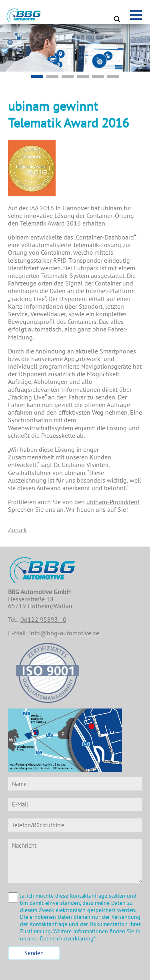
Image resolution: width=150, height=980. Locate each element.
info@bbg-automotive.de (64, 633)
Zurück (17, 530)
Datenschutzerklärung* (68, 938)
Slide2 (83, 76)
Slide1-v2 (37, 76)
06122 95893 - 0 (43, 619)
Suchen (117, 19)
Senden (34, 953)
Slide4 (113, 76)
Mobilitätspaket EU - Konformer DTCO (68, 76)
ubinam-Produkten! (113, 502)
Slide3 (98, 76)
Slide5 (52, 76)
